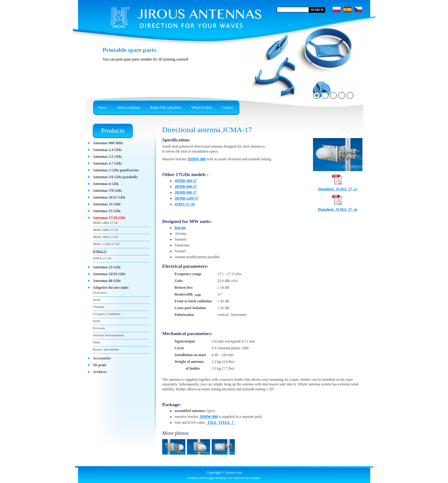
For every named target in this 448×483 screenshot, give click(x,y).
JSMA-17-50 (185, 204)
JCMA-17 (100, 251)
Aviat (96, 300)
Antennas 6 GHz (106, 184)
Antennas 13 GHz (107, 204)
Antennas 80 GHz (107, 281)
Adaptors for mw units (111, 288)
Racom (180, 228)
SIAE (97, 321)
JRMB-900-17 (186, 192)
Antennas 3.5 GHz (107, 157)
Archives (100, 372)
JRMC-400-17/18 (105, 223)
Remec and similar (106, 349)
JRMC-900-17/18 (105, 237)
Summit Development (108, 335)
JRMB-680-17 (186, 187)
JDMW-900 (197, 159)
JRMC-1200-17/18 (106, 244)
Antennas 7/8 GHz (107, 191)
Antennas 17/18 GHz (109, 218)
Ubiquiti (99, 307)
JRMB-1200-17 (187, 198)
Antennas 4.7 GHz (107, 163)
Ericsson (99, 328)
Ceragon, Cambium (106, 314)
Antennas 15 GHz (107, 211)
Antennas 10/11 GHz (109, 197)
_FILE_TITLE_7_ (221, 422)
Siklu (96, 342)
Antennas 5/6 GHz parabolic (115, 177)
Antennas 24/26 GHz (109, 274)
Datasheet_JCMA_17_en (338, 208)
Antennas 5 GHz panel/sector (116, 170)
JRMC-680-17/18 (105, 230)
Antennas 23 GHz (107, 267)
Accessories (102, 358)
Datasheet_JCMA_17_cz (338, 187)
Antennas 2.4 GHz (107, 150)
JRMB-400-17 (186, 181)
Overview (100, 292)
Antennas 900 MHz (108, 143)
